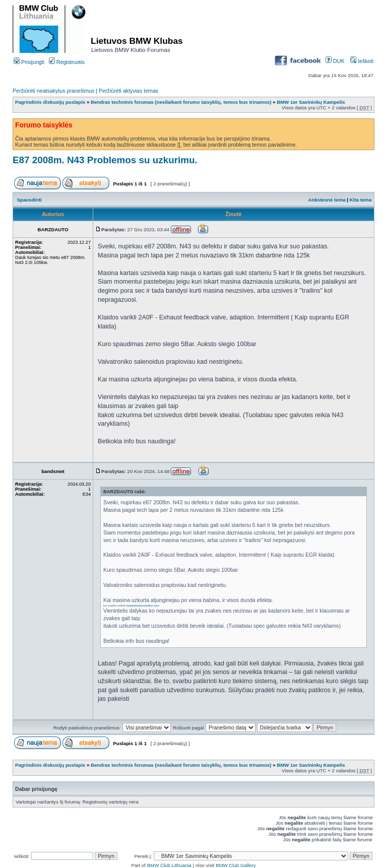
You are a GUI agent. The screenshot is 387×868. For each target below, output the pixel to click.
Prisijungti (29, 62)
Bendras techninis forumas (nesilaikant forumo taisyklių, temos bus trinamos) (182, 102)
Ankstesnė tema (327, 200)
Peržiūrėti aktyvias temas (128, 91)
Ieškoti (362, 61)
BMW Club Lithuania (169, 865)
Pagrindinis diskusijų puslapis (50, 102)
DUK (335, 61)
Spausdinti (29, 200)
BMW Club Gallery (236, 865)
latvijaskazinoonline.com (143, 606)
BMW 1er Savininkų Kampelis (311, 102)
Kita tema (361, 200)
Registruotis (67, 62)
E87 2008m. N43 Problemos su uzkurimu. (105, 160)
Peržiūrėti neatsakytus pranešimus (53, 91)
